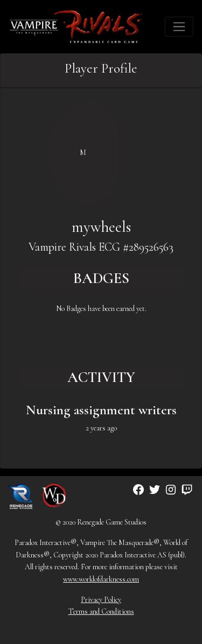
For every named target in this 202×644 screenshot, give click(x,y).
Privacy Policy (101, 600)
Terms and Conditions (101, 611)
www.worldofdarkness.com (101, 579)
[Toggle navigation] (179, 27)
